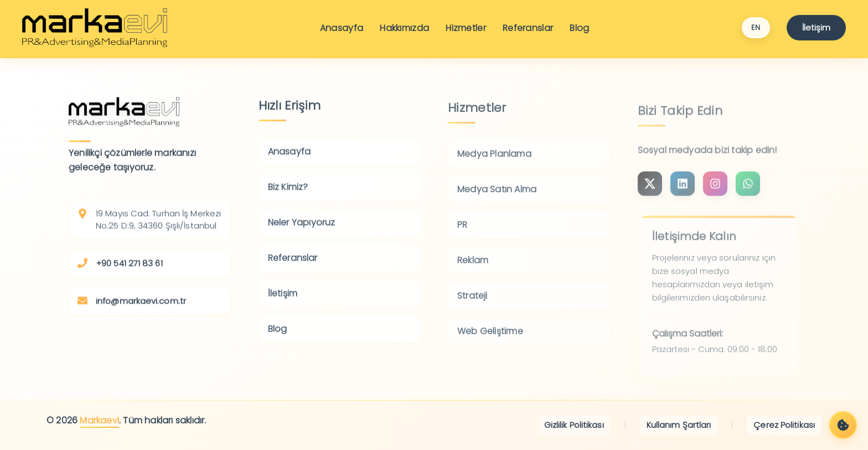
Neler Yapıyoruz (302, 228)
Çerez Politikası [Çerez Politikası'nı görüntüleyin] (784, 425)
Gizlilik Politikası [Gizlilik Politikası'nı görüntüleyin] (574, 425)
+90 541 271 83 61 (129, 266)
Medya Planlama (494, 160)
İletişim (816, 27)
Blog (579, 28)
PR (462, 231)
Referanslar (528, 28)
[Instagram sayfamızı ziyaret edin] (650, 191)
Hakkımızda (404, 28)
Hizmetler (466, 28)
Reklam (473, 267)
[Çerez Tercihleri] (843, 425)
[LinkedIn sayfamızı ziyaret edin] (683, 191)
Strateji (472, 302)
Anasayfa (342, 28)
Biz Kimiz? (288, 193)
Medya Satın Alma (497, 196)
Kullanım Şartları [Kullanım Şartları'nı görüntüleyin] (679, 425)
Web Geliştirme (490, 338)
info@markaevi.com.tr (141, 304)
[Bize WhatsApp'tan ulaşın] (748, 191)
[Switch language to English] (756, 28)
